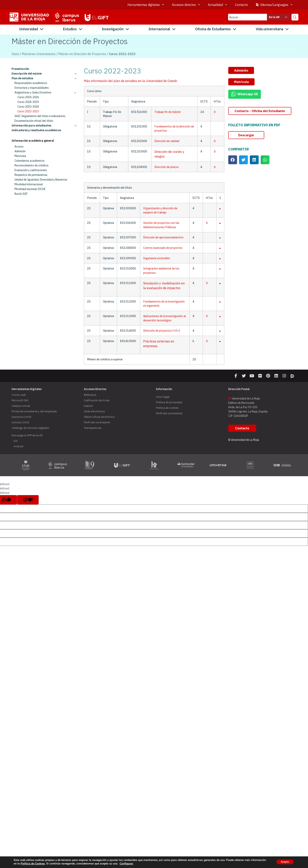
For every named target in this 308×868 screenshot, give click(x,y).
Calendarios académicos (30, 161)
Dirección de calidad (167, 141)
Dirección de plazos (167, 167)
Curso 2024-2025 (28, 102)
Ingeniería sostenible (157, 258)
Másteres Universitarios (39, 54)
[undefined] (28, 502)
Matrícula (20, 156)
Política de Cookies (49, 864)
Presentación (20, 69)
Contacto (241, 5)
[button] (241, 70)
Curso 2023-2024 (28, 107)
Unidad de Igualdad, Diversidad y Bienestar (41, 180)
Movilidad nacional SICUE (30, 189)
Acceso (19, 147)
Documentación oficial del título (34, 121)
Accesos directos (186, 5)
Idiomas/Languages (274, 5)
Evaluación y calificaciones (31, 170)
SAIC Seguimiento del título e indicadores (40, 116)
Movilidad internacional (29, 184)
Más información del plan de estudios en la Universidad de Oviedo (131, 81)
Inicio (15, 54)
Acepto (283, 862)
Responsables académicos (31, 83)
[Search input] (247, 17)
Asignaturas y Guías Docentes (47, 92)
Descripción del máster (46, 74)
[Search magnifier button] (295, 17)
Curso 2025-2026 (28, 97)
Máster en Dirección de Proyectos (82, 54)
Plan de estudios (46, 78)
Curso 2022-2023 (28, 111)
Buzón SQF (21, 194)
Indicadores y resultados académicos (36, 130)
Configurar (142, 864)
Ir (215, 112)
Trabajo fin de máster (168, 112)
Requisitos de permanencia (31, 175)
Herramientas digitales (146, 5)
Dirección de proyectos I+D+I (162, 331)
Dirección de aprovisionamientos (163, 237)
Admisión (20, 151)
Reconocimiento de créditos (32, 165)
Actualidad (217, 5)
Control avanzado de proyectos (163, 248)
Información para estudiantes (46, 125)
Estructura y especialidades (32, 88)
